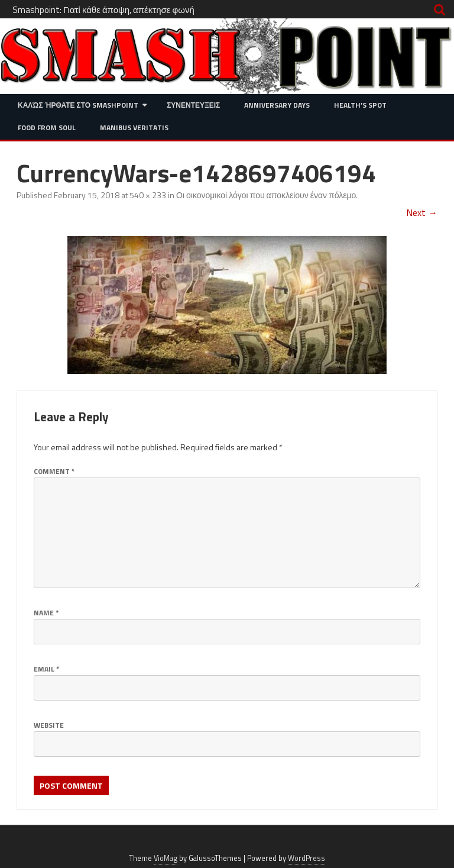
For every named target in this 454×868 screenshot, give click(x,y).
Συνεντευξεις (193, 105)
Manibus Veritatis (134, 128)
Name (46, 613)
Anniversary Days (277, 105)
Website (49, 725)
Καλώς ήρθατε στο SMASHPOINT (78, 105)
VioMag (166, 858)
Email (46, 669)
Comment (54, 471)
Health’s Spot (360, 105)
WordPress (307, 858)
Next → (422, 212)
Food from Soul (47, 128)
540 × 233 (148, 195)
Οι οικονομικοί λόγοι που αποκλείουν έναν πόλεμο (266, 195)
